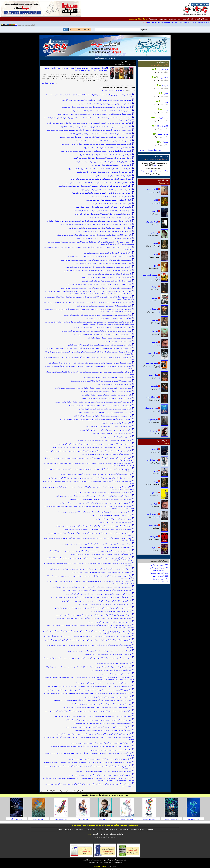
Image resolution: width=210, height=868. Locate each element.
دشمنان (165, 142)
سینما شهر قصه (162, 118)
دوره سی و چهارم (83, 819)
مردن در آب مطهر (151, 408)
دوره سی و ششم (127, 819)
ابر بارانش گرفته (152, 222)
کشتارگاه (154, 548)
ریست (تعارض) (152, 514)
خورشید (165, 86)
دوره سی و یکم (17, 819)
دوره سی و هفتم (149, 819)
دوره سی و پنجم (105, 819)
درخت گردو (164, 69)
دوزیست (155, 320)
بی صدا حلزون (152, 460)
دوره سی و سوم (61, 819)
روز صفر (165, 102)
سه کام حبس (153, 353)
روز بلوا (155, 331)
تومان (156, 254)
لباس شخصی (153, 537)
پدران (156, 471)
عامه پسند (154, 386)
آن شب (155, 211)
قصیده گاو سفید (152, 397)
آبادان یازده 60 (163, 126)
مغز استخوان (153, 419)
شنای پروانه (164, 77)
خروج (156, 266)
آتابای (166, 94)
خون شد (155, 298)
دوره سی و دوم (39, 819)
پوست (165, 110)
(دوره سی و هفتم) (159, 565)
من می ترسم (163, 134)
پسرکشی (154, 233)
